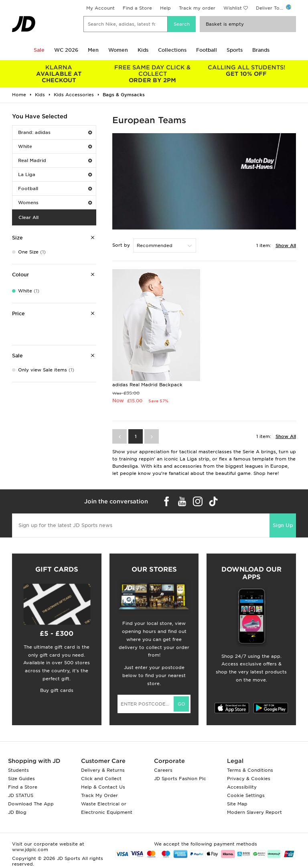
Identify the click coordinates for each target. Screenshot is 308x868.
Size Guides (21, 779)
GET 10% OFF (246, 71)
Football (207, 50)
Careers (163, 770)
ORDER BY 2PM (153, 74)
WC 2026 (66, 50)
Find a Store (137, 8)
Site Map (237, 804)
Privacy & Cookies (249, 779)
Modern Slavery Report (254, 812)
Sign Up (283, 525)
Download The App (31, 804)
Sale (39, 50)
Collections (172, 50)
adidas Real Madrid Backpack (147, 385)
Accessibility (242, 787)
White (55, 146)
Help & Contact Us (103, 787)
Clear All (28, 217)
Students (18, 770)
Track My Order (99, 795)
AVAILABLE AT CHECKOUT (59, 74)
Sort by (121, 245)
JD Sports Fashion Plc (180, 779)
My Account (100, 8)
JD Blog (17, 812)
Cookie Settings (246, 795)
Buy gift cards (57, 690)
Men (93, 50)
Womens (55, 203)
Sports (235, 50)
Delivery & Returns (103, 770)
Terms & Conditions (250, 770)
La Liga (55, 174)
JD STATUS (21, 795)
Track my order (197, 8)
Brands (261, 50)
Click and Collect (101, 779)
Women (118, 50)
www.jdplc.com (30, 850)
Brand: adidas (55, 132)
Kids (143, 50)
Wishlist (233, 8)
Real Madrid (55, 160)
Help (165, 8)
